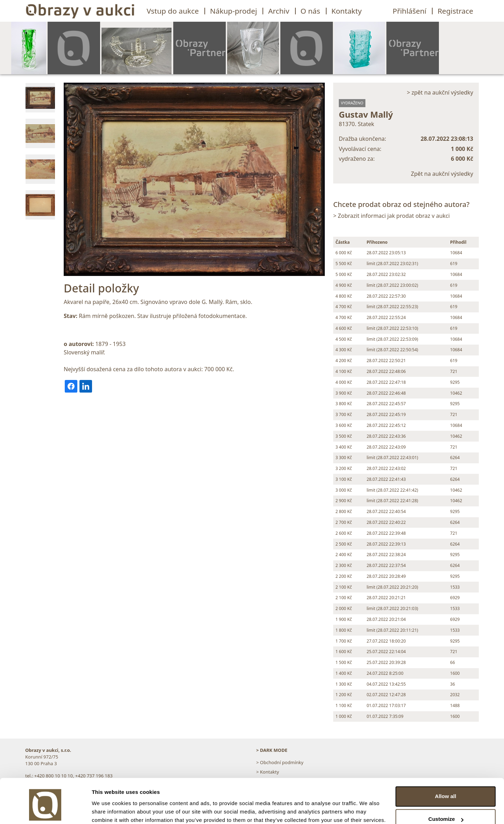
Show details (108, 810)
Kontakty (347, 11)
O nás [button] (310, 11)
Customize (446, 790)
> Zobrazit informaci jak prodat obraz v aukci (391, 216)
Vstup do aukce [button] (173, 11)
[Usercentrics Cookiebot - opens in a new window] (45, 810)
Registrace (455, 11)
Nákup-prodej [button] (233, 11)
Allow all (446, 767)
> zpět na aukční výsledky (440, 92)
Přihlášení (409, 11)
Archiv (279, 11)
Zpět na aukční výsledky (442, 174)
